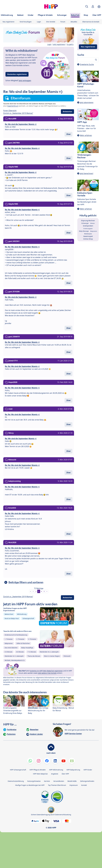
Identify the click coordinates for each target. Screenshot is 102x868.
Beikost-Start (9, 614)
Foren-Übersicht (10, 111)
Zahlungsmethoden (87, 781)
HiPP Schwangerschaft (18, 770)
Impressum (74, 785)
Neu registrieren (9, 22)
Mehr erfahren (86, 135)
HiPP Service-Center (73, 734)
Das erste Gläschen (11, 648)
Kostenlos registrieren (17, 74)
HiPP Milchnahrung (56, 770)
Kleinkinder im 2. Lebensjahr (49, 652)
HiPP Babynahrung (73, 770)
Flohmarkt (67, 656)
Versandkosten (59, 781)
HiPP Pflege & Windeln (38, 770)
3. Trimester (32, 639)
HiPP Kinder (88, 770)
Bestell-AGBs (72, 781)
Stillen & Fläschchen (23, 643)
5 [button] (44, 591)
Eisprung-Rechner (88, 220)
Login (39, 22)
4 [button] (41, 591)
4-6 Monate (20, 652)
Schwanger (85, 223)
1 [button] (33, 591)
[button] (87, 7)
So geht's (70, 44)
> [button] (47, 591)
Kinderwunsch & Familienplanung (16, 635)
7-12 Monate (32, 652)
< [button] (31, 591)
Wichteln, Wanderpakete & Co (15, 660)
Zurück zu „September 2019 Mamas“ (18, 113)
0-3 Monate (8, 652)
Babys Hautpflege (27, 648)
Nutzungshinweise (34, 781)
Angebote (55, 774)
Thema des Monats (34, 656)
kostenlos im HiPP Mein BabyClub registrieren (46, 671)
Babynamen (9, 643)
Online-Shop (88, 239)
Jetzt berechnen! (87, 173)
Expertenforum (13, 106)
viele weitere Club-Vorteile (47, 673)
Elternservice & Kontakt (91, 22)
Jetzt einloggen (25, 80)
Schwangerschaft (28, 618)
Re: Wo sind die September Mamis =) (21, 124)
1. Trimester (9, 639)
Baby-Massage (84, 231)
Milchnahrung (22, 614)
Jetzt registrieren (59, 44)
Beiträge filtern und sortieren (26, 582)
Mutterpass (88, 234)
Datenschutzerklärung (16, 781)
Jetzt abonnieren (87, 102)
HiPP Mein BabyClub (40, 774)
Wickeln (92, 223)
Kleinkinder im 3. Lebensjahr (14, 656)
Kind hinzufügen (26, 22)
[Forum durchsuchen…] (88, 60)
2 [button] (36, 591)
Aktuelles (74, 22)
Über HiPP (65, 774)
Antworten (67, 112)
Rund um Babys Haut (12, 618)
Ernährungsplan (88, 229)
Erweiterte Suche (87, 64)
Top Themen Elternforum (57, 785)
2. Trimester (20, 639)
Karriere (47, 781)
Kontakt (84, 785)
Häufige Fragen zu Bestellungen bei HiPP (30, 785)
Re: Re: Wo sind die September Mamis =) (22, 148)
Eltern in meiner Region (52, 656)
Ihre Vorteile (51, 22)
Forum (63, 22)
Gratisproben (88, 226)
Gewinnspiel (88, 236)
